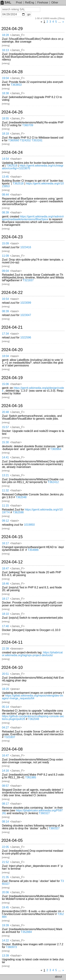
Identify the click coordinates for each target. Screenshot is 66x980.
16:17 (5, 543)
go (29, 14)
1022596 (26, 337)
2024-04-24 (12, 152)
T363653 (16, 85)
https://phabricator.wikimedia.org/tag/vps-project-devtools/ (32, 654)
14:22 (5, 940)
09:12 (5, 521)
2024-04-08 (12, 749)
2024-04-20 (12, 350)
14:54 (5, 159)
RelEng (29, 3)
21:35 (5, 877)
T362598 (18, 512)
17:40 (5, 626)
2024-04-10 (12, 667)
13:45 (5, 177)
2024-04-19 (12, 378)
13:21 (5, 475)
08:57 (5, 786)
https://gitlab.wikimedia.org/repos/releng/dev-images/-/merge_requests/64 (32, 697)
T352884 (26, 932)
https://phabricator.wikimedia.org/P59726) (32, 812)
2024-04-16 (12, 406)
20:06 (5, 892)
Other (55, 3)
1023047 (26, 315)
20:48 (5, 412)
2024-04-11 (12, 642)
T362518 (12, 166)
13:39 (5, 956)
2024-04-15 (12, 537)
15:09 (5, 243)
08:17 (5, 804)
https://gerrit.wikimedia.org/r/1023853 (33, 185)
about (58, 977)
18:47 (5, 568)
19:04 (5, 78)
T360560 (14, 140)
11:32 (5, 490)
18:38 (5, 93)
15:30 (5, 442)
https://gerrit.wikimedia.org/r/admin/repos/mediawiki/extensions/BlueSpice (33, 218)
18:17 (5, 599)
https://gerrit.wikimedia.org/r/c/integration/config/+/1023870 (33, 167)
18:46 (5, 584)
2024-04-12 (12, 562)
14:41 (5, 457)
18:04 (5, 356)
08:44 (5, 195)
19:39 (5, 925)
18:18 (5, 134)
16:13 (5, 50)
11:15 (5, 506)
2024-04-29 (12, 29)
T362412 (53, 482)
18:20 (5, 689)
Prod (19, 3)
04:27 (5, 728)
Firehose (43, 3)
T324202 (25, 140)
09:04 (5, 271)
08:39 (5, 212)
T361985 (31, 777)
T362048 (21, 497)
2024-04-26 (12, 112)
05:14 (5, 707)
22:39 (5, 649)
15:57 (5, 427)
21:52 (5, 862)
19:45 (5, 907)
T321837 (28, 280)
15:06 (5, 384)
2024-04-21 (12, 327)
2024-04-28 (12, 72)
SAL (6, 2)
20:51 (5, 674)
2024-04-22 (12, 293)
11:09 (5, 256)
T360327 (44, 813)
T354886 (33, 550)
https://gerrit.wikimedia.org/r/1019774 (32, 511)
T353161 (37, 140)
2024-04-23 (12, 237)
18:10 (5, 614)
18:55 (5, 118)
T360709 (28, 125)
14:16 (5, 771)
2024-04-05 (12, 840)
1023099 (26, 303)
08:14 (5, 822)
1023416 (26, 247)
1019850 (29, 525)
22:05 (5, 847)
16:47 (5, 756)
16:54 (5, 299)
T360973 (11, 947)
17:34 (5, 334)
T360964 (56, 449)
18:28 (5, 35)
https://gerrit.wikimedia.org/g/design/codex (33, 389)
